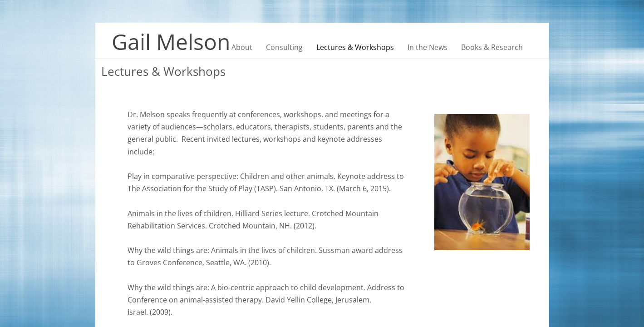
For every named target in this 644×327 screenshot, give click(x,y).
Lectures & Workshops (355, 47)
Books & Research (492, 47)
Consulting (284, 47)
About (242, 47)
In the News (428, 47)
